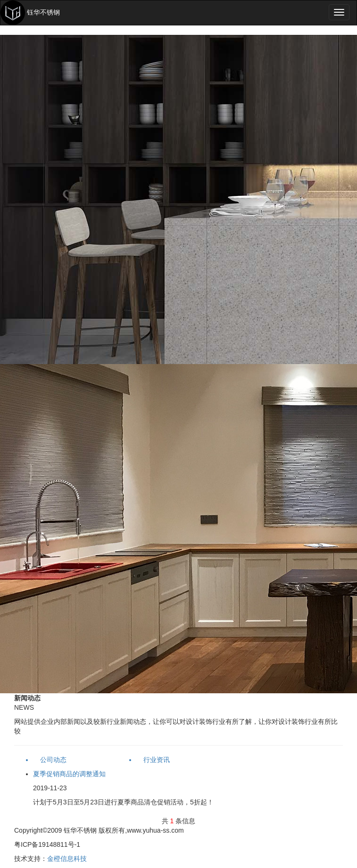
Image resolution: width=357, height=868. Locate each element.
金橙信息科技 (67, 859)
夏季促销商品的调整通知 (69, 774)
